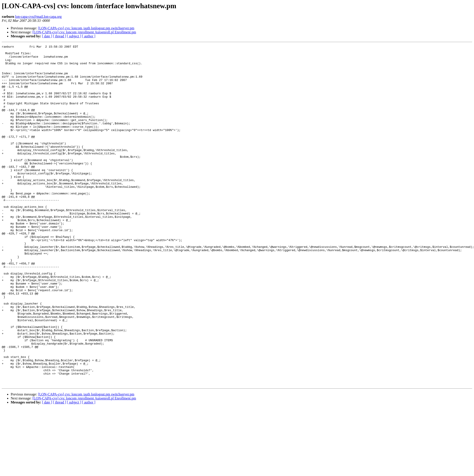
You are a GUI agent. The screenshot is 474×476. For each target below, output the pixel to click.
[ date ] (47, 36)
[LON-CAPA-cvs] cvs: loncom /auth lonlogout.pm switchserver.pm (86, 28)
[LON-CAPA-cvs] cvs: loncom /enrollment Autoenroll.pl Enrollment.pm (84, 32)
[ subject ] (74, 36)
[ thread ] (60, 36)
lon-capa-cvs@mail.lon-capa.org (38, 17)
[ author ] (89, 36)
